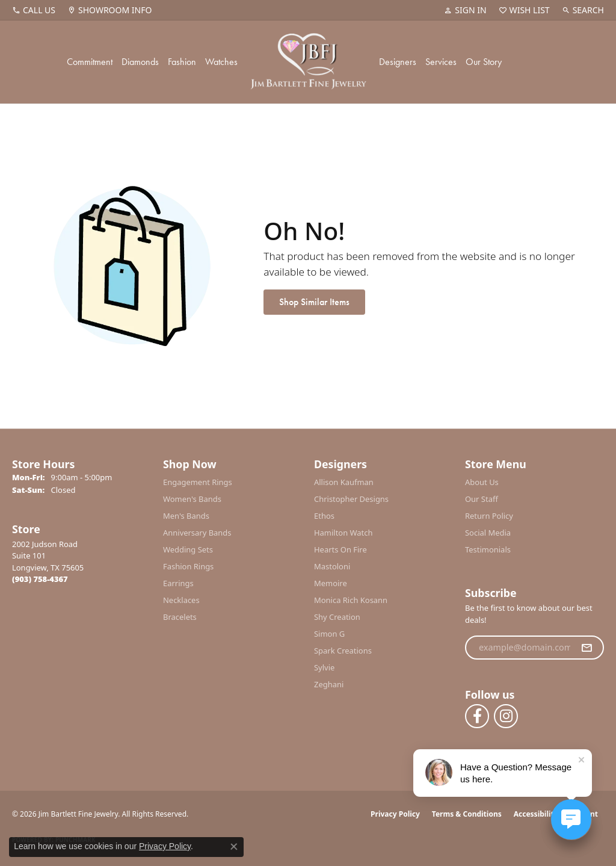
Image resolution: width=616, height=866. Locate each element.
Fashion (182, 62)
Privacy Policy (395, 814)
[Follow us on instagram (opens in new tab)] (506, 716)
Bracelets (180, 617)
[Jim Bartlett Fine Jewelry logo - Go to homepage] (308, 62)
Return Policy (489, 516)
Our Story (484, 62)
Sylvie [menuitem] (324, 667)
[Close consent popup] (234, 847)
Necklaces (181, 600)
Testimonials (488, 549)
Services (441, 62)
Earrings (178, 583)
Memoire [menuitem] (331, 583)
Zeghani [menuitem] (329, 684)
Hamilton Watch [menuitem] (343, 533)
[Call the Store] (40, 579)
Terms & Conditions (467, 814)
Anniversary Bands (197, 533)
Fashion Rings (188, 566)
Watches (221, 62)
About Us (482, 482)
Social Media (488, 533)
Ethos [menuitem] (324, 516)
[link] (34, 10)
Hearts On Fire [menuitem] (340, 549)
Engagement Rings (198, 482)
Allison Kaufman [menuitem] (344, 482)
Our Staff (482, 499)
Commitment (90, 62)
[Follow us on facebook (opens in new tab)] (477, 716)
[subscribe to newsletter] (587, 648)
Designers (398, 62)
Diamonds (140, 62)
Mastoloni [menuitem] (332, 566)
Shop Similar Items (314, 302)
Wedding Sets (188, 549)
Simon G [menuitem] (329, 634)
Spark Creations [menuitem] (343, 651)
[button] (465, 10)
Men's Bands (186, 516)
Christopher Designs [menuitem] (351, 499)
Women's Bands (192, 499)
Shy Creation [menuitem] (337, 617)
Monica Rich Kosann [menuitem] (351, 600)
